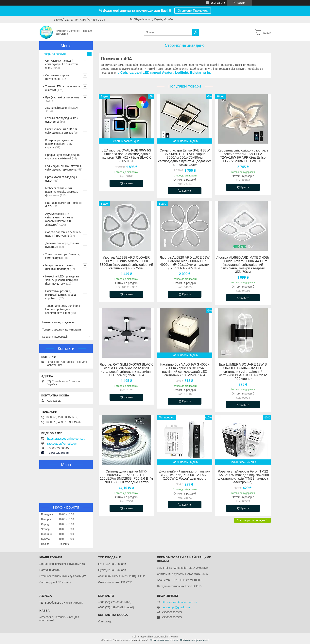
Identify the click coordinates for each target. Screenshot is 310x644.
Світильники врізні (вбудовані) (57, 77)
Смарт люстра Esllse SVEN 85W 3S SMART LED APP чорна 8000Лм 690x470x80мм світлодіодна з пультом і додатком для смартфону (185, 158)
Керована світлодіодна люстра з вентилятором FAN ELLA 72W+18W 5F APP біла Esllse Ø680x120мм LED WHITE (243, 156)
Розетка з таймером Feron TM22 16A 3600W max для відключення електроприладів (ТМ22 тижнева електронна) (243, 477)
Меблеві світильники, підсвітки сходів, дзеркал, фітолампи (62, 192)
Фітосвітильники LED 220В (115, 582)
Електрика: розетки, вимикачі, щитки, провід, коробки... (61, 295)
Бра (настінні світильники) (62, 97)
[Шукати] (196, 32)
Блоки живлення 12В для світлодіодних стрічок (61, 131)
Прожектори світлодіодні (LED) (61, 179)
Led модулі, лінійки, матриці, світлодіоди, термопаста (63, 168)
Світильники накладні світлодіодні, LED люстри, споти (62, 64)
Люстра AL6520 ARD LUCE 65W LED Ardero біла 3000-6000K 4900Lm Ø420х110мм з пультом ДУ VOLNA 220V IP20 (185, 263)
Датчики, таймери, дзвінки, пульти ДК (62, 245)
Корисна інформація (55, 337)
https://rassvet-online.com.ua (66, 439)
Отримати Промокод (193, 11)
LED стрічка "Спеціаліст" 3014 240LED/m (183, 568)
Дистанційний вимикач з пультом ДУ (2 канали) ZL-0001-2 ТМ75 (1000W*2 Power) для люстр (185, 475)
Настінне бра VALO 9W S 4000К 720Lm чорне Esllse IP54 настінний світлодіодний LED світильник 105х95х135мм (185, 370)
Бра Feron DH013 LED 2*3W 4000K (179, 580)
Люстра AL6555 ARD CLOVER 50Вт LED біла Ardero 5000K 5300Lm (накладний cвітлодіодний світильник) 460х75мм (126, 263)
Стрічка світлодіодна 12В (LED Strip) (61, 120)
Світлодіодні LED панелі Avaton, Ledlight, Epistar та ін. (166, 73)
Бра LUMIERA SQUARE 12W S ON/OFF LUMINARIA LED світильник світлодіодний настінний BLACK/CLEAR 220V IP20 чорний (243, 372)
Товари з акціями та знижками (62, 330)
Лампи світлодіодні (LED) (61, 108)
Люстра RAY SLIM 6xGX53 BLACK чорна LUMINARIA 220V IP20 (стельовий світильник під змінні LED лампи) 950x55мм (126, 370)
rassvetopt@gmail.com (62, 444)
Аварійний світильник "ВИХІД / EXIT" (122, 576)
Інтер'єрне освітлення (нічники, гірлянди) (59, 267)
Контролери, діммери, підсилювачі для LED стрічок (59, 144)
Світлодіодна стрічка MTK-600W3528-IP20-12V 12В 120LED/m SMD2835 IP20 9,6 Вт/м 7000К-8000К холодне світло (126, 477)
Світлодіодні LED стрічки (55, 582)
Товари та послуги (54, 54)
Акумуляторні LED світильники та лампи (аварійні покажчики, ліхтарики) (59, 219)
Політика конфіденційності (195, 640)
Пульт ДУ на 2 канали (112, 564)
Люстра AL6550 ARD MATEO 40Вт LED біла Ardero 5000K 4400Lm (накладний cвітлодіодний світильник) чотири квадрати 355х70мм (243, 265)
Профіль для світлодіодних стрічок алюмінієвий (63, 157)
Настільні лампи (50, 570)
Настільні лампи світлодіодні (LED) (64, 205)
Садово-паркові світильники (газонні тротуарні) (63, 234)
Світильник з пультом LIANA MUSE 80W (183, 574)
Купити (128, 183)
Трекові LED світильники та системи (63, 88)
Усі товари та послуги (251, 520)
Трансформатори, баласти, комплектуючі (63, 256)
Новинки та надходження (58, 322)
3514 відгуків (218, 3)
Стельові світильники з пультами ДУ (63, 576)
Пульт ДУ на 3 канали (112, 570)
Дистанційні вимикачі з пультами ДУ (62, 564)
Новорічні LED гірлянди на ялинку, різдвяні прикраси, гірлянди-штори (62, 280)
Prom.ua (173, 637)
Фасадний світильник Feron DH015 (179, 586)
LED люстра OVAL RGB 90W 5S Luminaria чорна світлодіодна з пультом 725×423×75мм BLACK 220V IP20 (126, 156)
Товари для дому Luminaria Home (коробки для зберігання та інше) (63, 309)
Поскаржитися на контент (164, 640)
